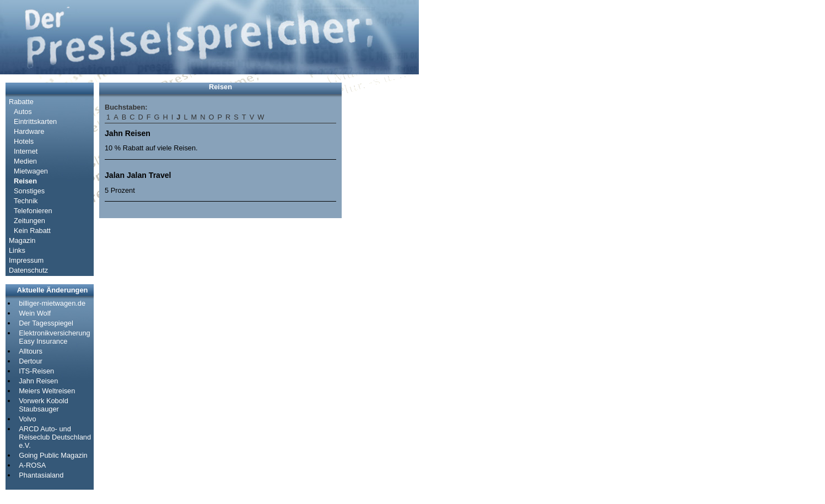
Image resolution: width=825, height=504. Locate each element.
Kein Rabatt (32, 231)
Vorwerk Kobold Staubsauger (44, 405)
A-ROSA (32, 465)
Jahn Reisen (38, 381)
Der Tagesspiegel (46, 323)
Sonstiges (29, 191)
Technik (26, 201)
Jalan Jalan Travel (138, 175)
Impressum (26, 260)
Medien (25, 161)
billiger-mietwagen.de (52, 303)
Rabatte (21, 102)
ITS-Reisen (36, 371)
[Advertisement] (380, 248)
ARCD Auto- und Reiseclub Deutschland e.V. (55, 437)
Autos (23, 112)
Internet (26, 151)
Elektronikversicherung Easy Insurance (54, 337)
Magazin (22, 240)
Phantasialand (41, 475)
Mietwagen (31, 171)
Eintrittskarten (35, 121)
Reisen (25, 181)
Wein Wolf (35, 313)
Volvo (27, 419)
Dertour (31, 361)
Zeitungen (29, 221)
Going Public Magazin (53, 455)
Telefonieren (33, 211)
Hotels (24, 141)
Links (17, 250)
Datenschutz (28, 270)
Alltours (31, 351)
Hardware (29, 131)
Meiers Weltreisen (47, 391)
